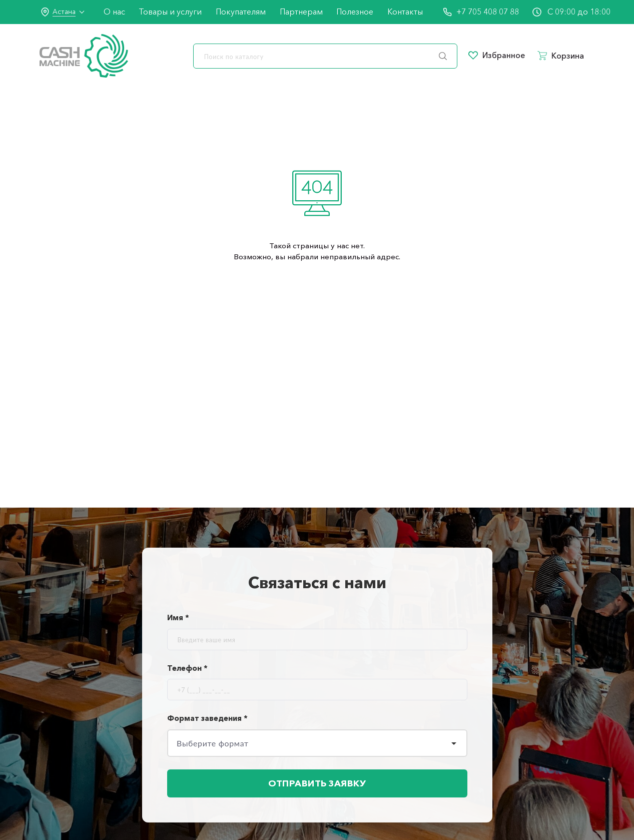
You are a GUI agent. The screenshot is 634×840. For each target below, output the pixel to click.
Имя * (178, 617)
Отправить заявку (317, 784)
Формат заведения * (207, 718)
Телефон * (187, 668)
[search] (325, 56)
